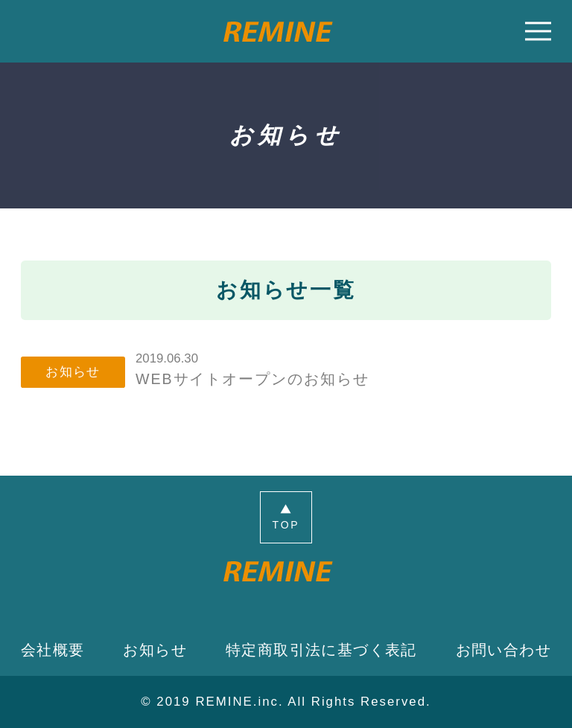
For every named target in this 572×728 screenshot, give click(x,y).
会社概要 (53, 650)
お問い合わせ (503, 650)
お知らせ (155, 650)
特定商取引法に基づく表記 (321, 650)
